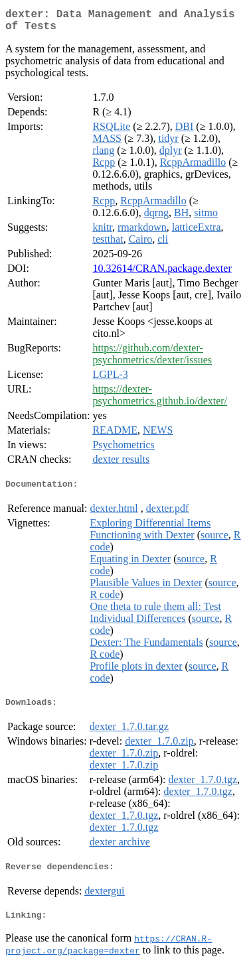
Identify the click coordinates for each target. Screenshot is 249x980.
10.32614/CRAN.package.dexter (162, 274)
